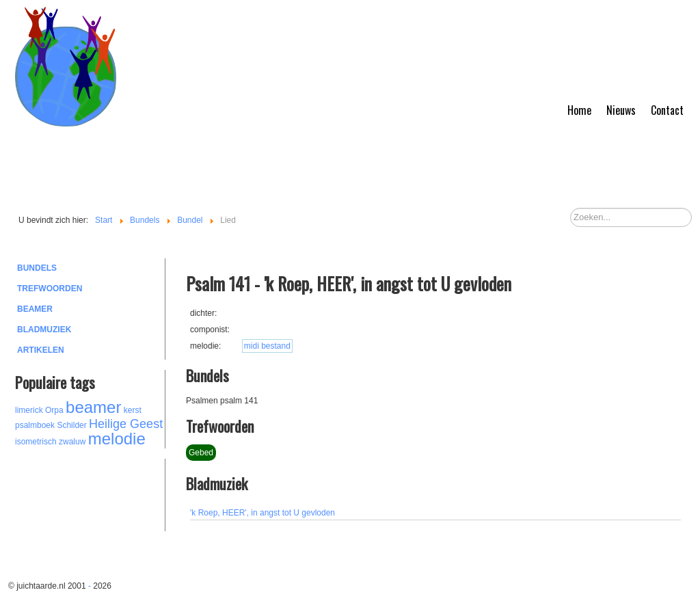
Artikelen (41, 350)
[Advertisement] (90, 493)
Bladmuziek (44, 330)
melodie (117, 439)
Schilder (71, 425)
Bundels (37, 268)
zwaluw (72, 442)
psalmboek (35, 425)
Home (579, 110)
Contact (667, 110)
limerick (29, 410)
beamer (93, 407)
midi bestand (267, 346)
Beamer (35, 309)
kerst (133, 410)
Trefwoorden (50, 289)
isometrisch (36, 442)
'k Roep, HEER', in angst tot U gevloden (262, 513)
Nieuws (621, 110)
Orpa (54, 410)
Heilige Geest (126, 424)
